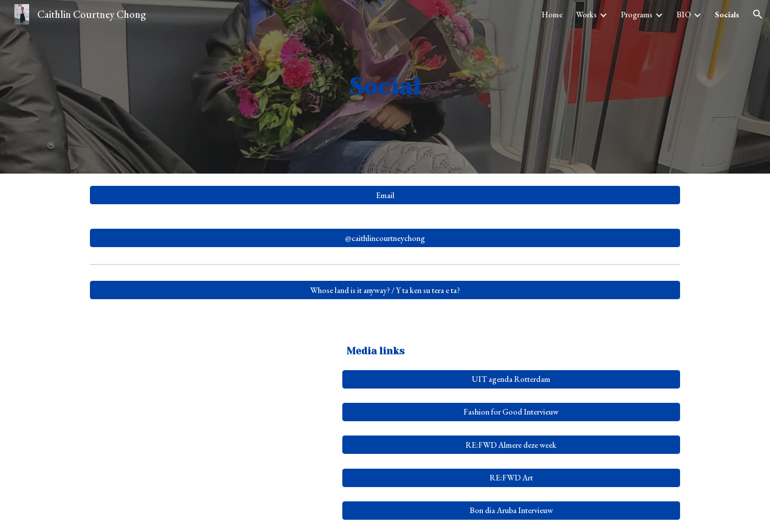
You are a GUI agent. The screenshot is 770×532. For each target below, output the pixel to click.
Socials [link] (727, 15)
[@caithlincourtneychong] (385, 238)
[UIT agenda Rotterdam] (511, 379)
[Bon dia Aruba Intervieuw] (511, 510)
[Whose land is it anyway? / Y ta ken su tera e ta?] (385, 290)
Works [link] (586, 15)
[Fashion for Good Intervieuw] (511, 412)
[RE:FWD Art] (511, 478)
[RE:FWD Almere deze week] (511, 445)
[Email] (385, 195)
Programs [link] (637, 15)
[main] (385, 87)
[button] (758, 14)
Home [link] (552, 15)
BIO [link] (684, 15)
